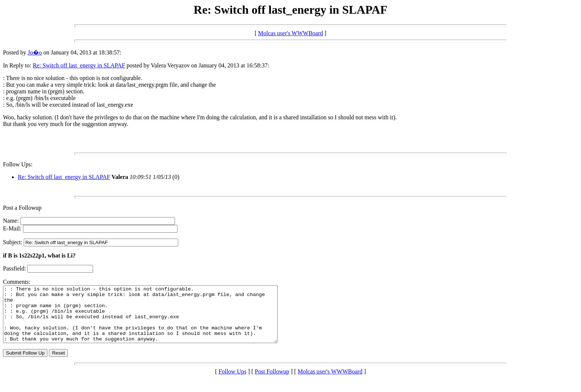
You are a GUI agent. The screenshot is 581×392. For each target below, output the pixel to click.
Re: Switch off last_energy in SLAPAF (79, 65)
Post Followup (272, 383)
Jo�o (35, 52)
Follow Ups (233, 383)
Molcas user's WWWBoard (291, 33)
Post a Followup (22, 208)
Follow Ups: (18, 164)
